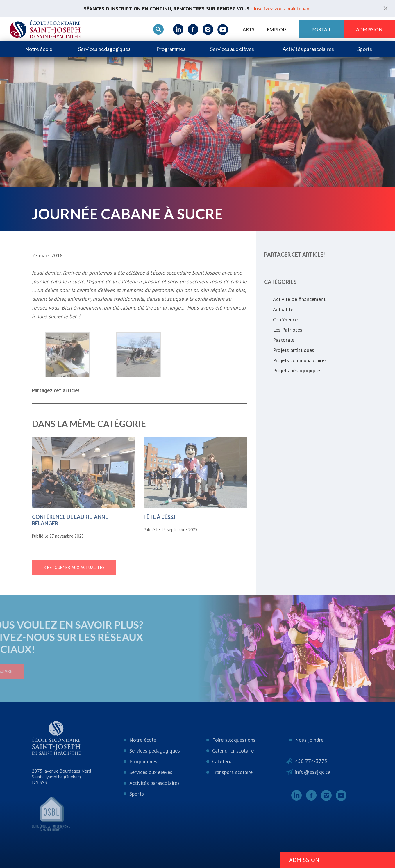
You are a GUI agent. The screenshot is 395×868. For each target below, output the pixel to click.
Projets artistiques (294, 350)
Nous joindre (309, 740)
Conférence (285, 320)
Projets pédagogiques (297, 370)
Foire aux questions (234, 740)
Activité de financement (299, 299)
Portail (321, 29)
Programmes (171, 49)
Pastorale (284, 340)
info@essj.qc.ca (313, 772)
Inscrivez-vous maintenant (283, 9)
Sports (365, 49)
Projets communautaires (300, 360)
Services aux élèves (232, 49)
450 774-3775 (311, 761)
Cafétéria (222, 761)
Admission (369, 29)
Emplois (277, 29)
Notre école (39, 49)
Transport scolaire (232, 772)
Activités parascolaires (308, 49)
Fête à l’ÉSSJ (160, 517)
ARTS (249, 29)
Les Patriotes (288, 330)
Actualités (284, 309)
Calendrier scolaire (233, 751)
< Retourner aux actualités (74, 567)
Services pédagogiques (104, 49)
